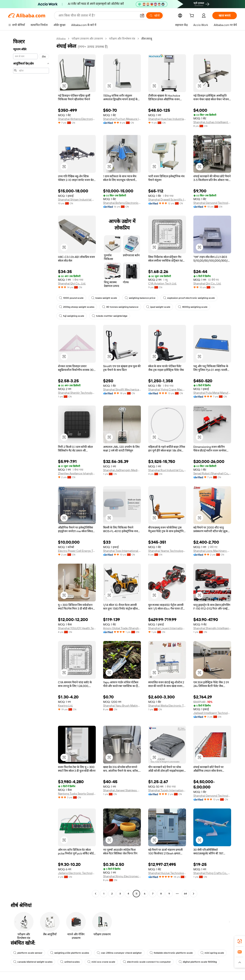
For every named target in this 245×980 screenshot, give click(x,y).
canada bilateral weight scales (33, 962)
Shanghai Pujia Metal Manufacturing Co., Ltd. (212, 393)
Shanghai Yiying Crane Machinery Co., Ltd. (167, 389)
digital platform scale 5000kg (198, 962)
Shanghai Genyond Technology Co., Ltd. (212, 203)
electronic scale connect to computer (147, 962)
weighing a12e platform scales (70, 953)
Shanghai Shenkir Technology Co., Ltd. (77, 393)
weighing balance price (140, 298)
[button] (142, 16)
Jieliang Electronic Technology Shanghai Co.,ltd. (77, 873)
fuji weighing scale (72, 316)
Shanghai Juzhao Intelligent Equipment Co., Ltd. (212, 122)
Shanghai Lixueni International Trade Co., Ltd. (167, 628)
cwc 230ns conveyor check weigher (119, 953)
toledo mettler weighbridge (110, 316)
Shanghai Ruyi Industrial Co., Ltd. (167, 470)
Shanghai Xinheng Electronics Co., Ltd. (77, 119)
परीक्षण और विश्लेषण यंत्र (122, 39)
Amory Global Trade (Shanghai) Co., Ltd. (122, 628)
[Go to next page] (194, 894)
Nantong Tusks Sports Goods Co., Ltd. (77, 794)
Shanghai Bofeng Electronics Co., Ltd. (122, 203)
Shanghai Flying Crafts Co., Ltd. (212, 873)
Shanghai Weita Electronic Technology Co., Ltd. (167, 706)
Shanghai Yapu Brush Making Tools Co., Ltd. (122, 706)
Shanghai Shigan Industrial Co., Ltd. (77, 200)
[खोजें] (154, 16)
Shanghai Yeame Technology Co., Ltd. (167, 551)
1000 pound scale (71, 298)
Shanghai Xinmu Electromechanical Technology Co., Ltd (122, 876)
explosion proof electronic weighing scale (189, 298)
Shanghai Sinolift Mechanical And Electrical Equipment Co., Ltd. (122, 389)
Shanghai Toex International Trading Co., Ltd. (122, 551)
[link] (240, 941)
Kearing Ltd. (65, 706)
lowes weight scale (104, 298)
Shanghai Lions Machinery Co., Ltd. (212, 551)
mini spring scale (212, 953)
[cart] (193, 16)
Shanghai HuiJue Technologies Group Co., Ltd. (167, 873)
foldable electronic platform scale (171, 953)
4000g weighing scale (193, 307)
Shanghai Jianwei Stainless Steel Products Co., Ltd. (122, 790)
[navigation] (31, 467)
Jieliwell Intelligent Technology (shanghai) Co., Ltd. (212, 713)
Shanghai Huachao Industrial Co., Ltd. (167, 119)
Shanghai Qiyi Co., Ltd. (72, 283)
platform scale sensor (28, 953)
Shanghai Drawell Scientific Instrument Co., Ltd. (167, 200)
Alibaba (61, 39)
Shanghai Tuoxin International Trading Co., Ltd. (167, 790)
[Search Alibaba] (97, 16)
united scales (70, 962)
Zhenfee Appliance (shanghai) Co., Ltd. (77, 473)
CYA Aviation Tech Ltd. (162, 283)
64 (185, 894)
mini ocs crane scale (101, 962)
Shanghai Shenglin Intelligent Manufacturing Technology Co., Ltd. (212, 628)
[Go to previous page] (96, 894)
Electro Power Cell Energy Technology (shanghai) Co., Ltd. (77, 551)
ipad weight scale (158, 307)
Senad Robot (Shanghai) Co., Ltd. (212, 473)
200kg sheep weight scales (77, 307)
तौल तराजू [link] (147, 39)
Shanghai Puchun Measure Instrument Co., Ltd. (122, 119)
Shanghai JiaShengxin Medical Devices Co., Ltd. (122, 470)
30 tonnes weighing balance (120, 307)
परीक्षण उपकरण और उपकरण (87, 39)
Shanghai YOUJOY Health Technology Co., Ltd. (77, 628)
